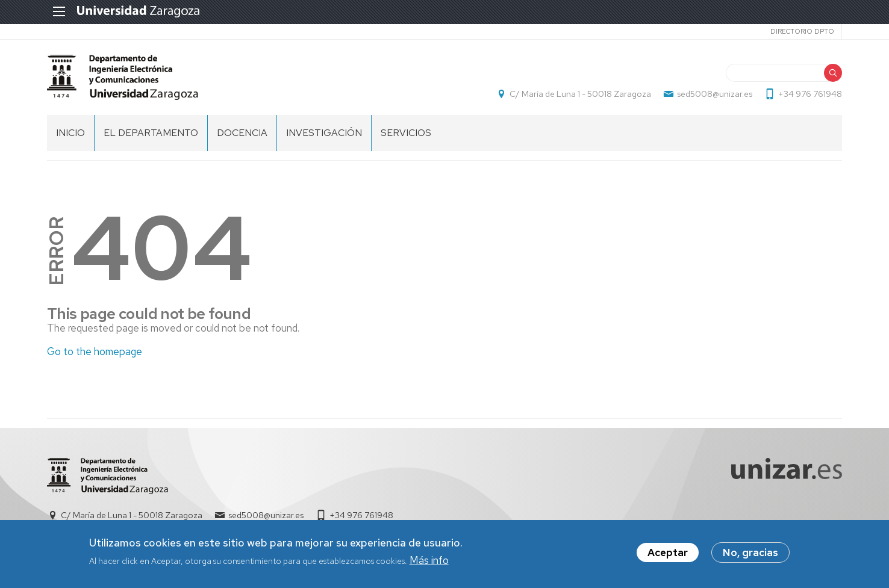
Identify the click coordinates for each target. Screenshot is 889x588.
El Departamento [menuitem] (151, 133)
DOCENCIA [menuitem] (242, 133)
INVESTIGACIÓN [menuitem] (324, 133)
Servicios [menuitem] (406, 133)
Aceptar (668, 553)
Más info (429, 560)
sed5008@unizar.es (715, 94)
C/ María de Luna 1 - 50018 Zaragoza (580, 94)
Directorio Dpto (802, 31)
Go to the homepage (95, 351)
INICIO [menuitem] (70, 133)
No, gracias (750, 553)
